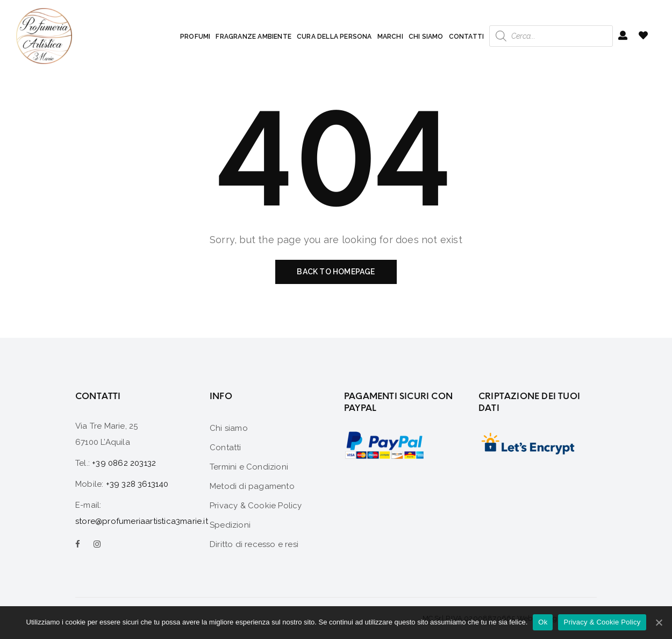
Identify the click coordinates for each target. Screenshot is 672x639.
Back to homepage (336, 272)
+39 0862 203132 (124, 463)
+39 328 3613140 (137, 484)
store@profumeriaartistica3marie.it (142, 521)
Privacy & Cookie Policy (602, 622)
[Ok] (659, 622)
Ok (543, 622)
